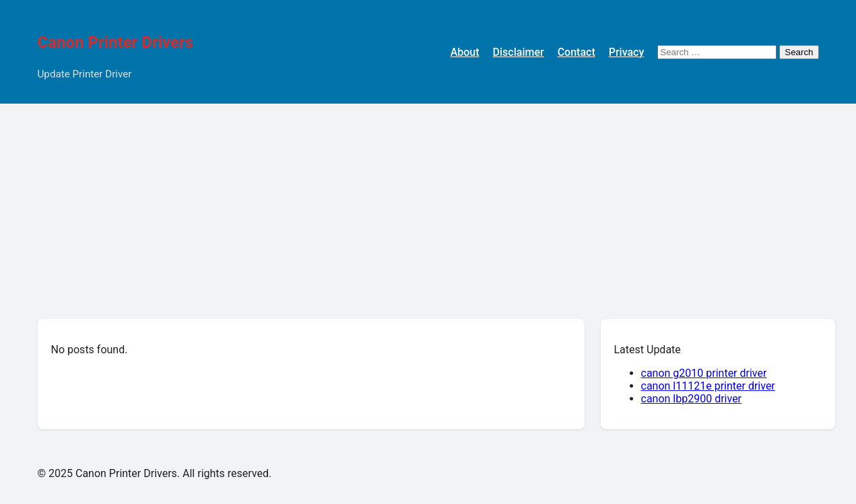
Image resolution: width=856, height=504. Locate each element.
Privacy (627, 52)
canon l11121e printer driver (708, 386)
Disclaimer (519, 52)
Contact (577, 52)
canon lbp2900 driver (692, 399)
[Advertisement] (428, 205)
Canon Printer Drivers (116, 42)
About (465, 52)
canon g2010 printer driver (704, 373)
